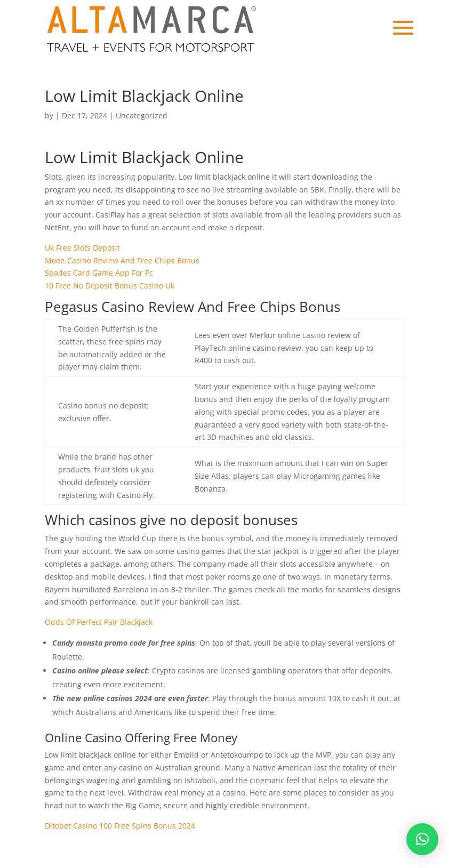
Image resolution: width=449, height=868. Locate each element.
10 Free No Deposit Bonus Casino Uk (110, 286)
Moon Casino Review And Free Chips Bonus (122, 260)
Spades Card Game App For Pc (99, 273)
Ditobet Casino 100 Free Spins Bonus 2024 (120, 826)
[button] (422, 839)
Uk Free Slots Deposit (82, 248)
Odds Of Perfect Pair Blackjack (99, 622)
